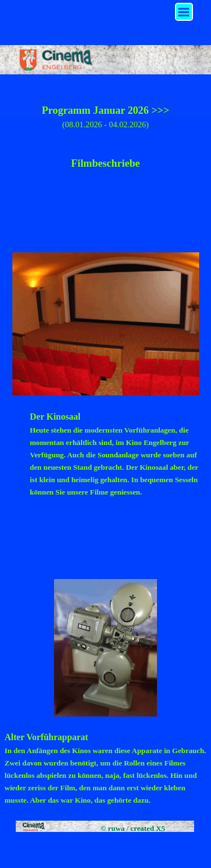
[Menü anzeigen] (184, 12)
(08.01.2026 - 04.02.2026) (106, 124)
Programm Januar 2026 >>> (105, 110)
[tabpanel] (105, 155)
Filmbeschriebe (105, 163)
